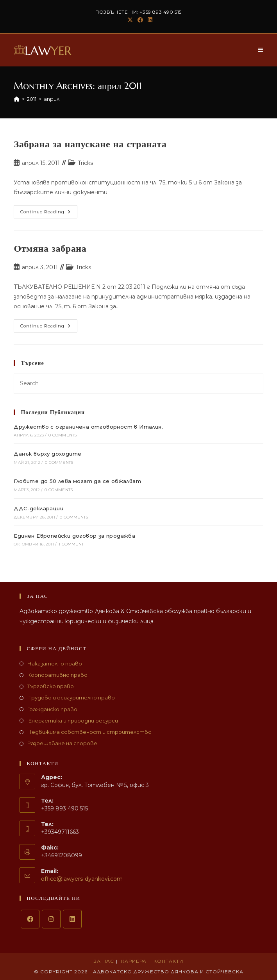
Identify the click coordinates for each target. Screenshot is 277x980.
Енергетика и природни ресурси (73, 721)
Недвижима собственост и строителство (89, 732)
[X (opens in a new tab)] (130, 20)
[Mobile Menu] (261, 50)
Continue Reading (49, 213)
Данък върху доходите (47, 454)
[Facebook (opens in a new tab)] (140, 20)
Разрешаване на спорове (62, 743)
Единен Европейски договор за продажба (74, 536)
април (52, 99)
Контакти (168, 961)
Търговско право (51, 686)
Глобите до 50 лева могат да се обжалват (77, 481)
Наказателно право (55, 663)
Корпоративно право (57, 675)
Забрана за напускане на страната (90, 144)
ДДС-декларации (38, 508)
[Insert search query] (138, 384)
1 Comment (71, 544)
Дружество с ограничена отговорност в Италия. (88, 427)
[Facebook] (30, 919)
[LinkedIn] (72, 919)
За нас (104, 961)
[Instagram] (51, 919)
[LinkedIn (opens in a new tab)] (149, 20)
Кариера (134, 961)
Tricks (85, 163)
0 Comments (63, 435)
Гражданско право (52, 709)
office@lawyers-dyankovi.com (82, 879)
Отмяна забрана (50, 249)
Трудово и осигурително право (71, 697)
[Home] (17, 99)
